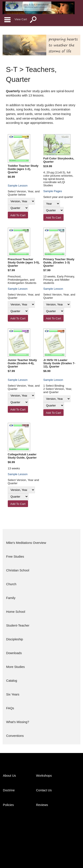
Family (11, 598)
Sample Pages (53, 191)
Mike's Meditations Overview (26, 543)
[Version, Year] (21, 201)
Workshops (44, 776)
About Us (9, 776)
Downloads (14, 653)
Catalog (12, 681)
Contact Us (44, 790)
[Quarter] (18, 208)
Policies (9, 805)
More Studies (16, 667)
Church (11, 584)
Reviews (42, 805)
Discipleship (15, 639)
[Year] (52, 204)
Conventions (15, 736)
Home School (16, 612)
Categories (7, 20)
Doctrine (9, 790)
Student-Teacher (18, 625)
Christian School (18, 570)
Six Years (13, 694)
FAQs (10, 708)
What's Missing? (18, 722)
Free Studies (15, 557)
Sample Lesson (18, 186)
